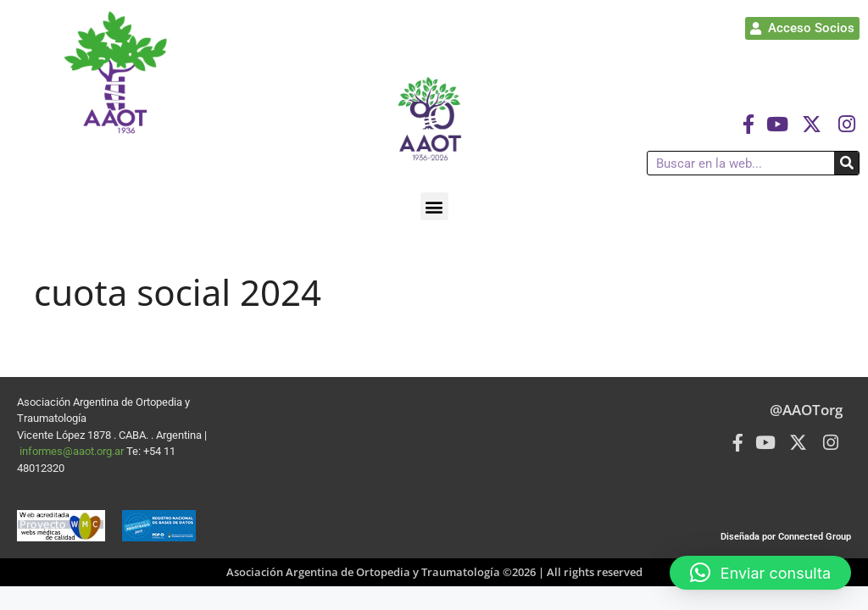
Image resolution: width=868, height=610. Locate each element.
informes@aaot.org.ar (73, 451)
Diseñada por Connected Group (786, 537)
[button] (434, 206)
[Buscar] (846, 163)
